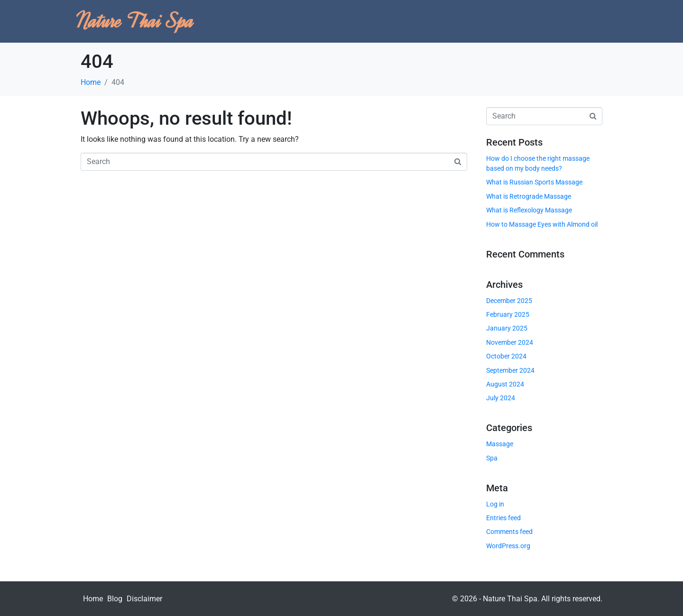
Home (93, 599)
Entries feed (503, 518)
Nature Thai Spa (135, 21)
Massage (500, 444)
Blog (115, 599)
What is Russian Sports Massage (534, 182)
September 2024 (510, 370)
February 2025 (508, 314)
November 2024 (510, 342)
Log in (495, 504)
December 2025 (509, 301)
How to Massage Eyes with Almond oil (542, 224)
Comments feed (509, 532)
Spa (492, 458)
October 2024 (506, 356)
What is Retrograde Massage (529, 196)
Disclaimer (144, 599)
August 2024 (505, 384)
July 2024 (501, 398)
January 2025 (507, 328)
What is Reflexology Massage (529, 210)
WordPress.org (508, 546)
